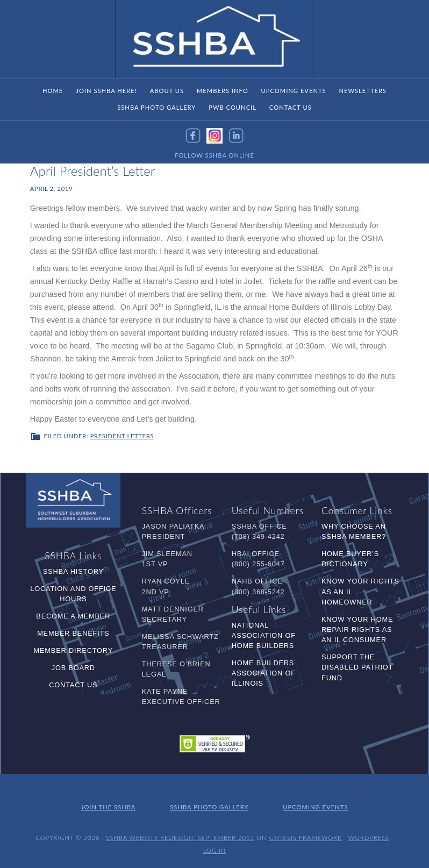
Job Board (73, 668)
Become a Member (73, 616)
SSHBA (215, 39)
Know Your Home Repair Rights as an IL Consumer (357, 629)
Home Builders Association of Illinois (264, 673)
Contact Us (73, 685)
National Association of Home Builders (264, 635)
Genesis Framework (305, 838)
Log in (215, 851)
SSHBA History (73, 571)
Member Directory (73, 650)
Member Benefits (73, 633)
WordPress (369, 838)
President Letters (122, 436)
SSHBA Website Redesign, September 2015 (180, 838)
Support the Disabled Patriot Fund (357, 667)
